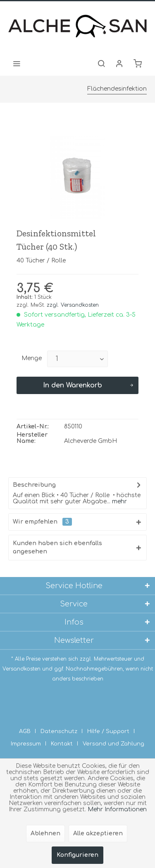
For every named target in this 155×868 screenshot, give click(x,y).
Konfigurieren (77, 855)
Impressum (26, 744)
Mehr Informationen (117, 809)
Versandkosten (21, 669)
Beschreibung (34, 485)
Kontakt (62, 744)
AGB (25, 731)
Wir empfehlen (42, 522)
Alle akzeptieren (98, 833)
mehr (119, 501)
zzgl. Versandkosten (73, 305)
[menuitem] (17, 63)
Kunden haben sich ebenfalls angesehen (57, 547)
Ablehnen (45, 833)
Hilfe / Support (108, 731)
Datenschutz (59, 731)
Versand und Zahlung (113, 744)
